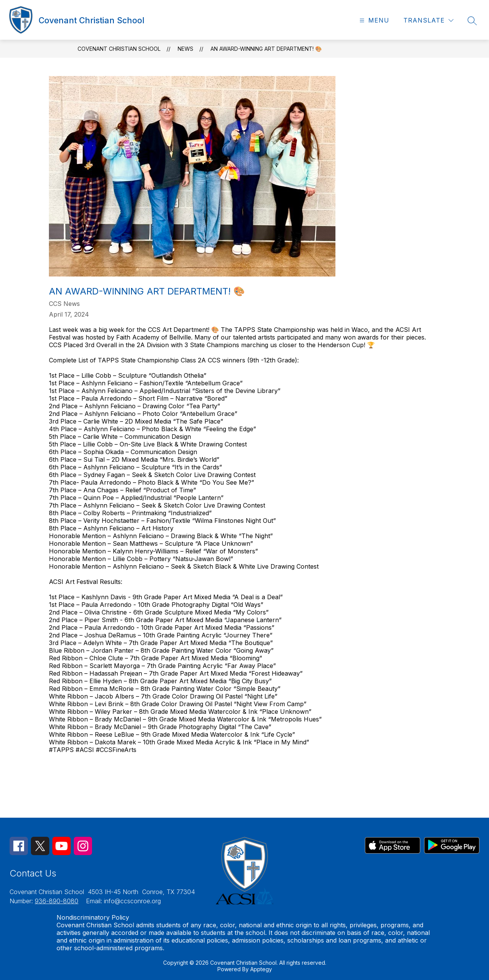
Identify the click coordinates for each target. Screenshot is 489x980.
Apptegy (261, 969)
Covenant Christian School (119, 49)
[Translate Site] (428, 20)
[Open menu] (373, 20)
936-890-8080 (57, 901)
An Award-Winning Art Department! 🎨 (266, 49)
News (185, 49)
